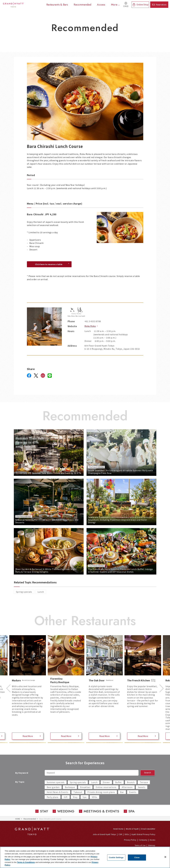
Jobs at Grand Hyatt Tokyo (104, 834)
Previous (8, 688)
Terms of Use (140, 845)
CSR (120, 834)
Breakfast (85, 787)
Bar (122, 792)
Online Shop (143, 4)
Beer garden (53, 787)
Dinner (106, 782)
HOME (18, 819)
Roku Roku (90, 326)
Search (148, 773)
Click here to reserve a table (49, 264)
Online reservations (106, 787)
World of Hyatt (132, 829)
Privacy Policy (130, 840)
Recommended (30, 819)
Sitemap (152, 845)
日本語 (126, 6)
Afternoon (127, 787)
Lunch (41, 592)
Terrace (144, 782)
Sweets (142, 787)
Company (143, 840)
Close (137, 857)
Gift (66, 797)
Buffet (118, 782)
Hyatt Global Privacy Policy (143, 834)
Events (133, 792)
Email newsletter (148, 829)
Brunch (131, 782)
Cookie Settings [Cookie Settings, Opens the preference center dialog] (116, 857)
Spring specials (24, 592)
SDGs (94, 797)
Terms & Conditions (26, 862)
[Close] (165, 857)
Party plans (53, 797)
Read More (28, 736)
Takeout (78, 792)
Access (152, 840)
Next (162, 688)
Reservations (161, 5)
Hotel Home (118, 829)
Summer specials (56, 782)
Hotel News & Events (58, 792)
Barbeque (70, 787)
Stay (75, 797)
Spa (85, 797)
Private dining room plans (101, 792)
